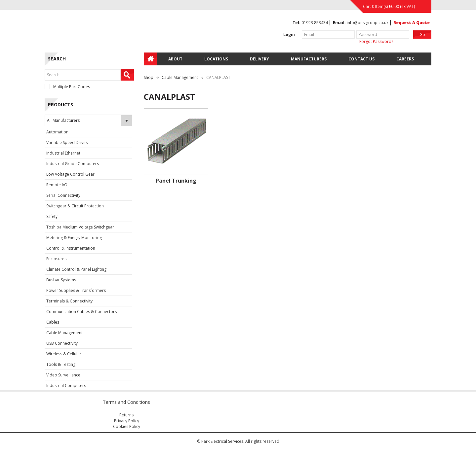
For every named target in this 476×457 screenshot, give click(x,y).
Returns (126, 415)
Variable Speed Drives (67, 142)
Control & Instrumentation (71, 248)
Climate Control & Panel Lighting (76, 269)
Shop (149, 77)
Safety (52, 216)
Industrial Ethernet (63, 153)
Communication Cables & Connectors (81, 312)
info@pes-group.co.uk (368, 23)
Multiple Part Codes (67, 87)
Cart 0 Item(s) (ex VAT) (389, 6)
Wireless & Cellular (64, 354)
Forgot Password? (376, 41)
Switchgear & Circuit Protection (75, 206)
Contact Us (361, 59)
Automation (57, 132)
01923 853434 (315, 23)
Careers (405, 59)
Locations (216, 59)
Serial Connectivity (63, 195)
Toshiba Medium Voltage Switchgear (80, 227)
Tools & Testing (61, 364)
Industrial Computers (66, 386)
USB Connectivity (62, 343)
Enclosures (56, 259)
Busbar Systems (61, 280)
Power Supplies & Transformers (76, 290)
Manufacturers (309, 59)
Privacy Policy (127, 421)
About (175, 59)
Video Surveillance (63, 375)
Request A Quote (412, 23)
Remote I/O (57, 185)
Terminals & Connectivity (69, 301)
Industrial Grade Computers (73, 164)
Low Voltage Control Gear (70, 174)
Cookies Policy (127, 426)
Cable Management (64, 333)
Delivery (259, 59)
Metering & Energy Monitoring (74, 238)
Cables (53, 322)
